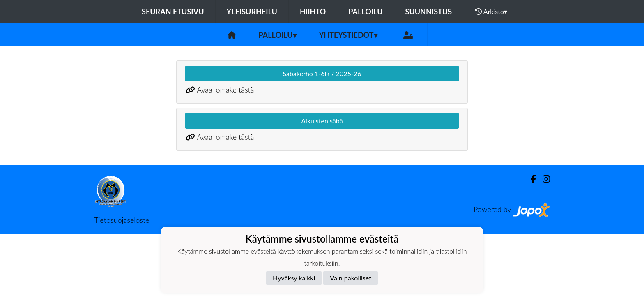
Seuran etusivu (173, 12)
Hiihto (313, 12)
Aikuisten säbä (322, 121)
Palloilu (365, 12)
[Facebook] (530, 179)
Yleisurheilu (252, 12)
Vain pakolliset (351, 278)
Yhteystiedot (348, 35)
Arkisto (491, 12)
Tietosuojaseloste (122, 220)
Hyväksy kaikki (294, 278)
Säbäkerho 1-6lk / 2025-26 (322, 73)
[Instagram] (543, 179)
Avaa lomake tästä (225, 90)
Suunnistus (429, 12)
